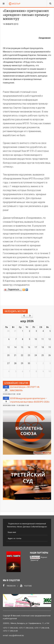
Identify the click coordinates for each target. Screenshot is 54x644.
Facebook (9, 586)
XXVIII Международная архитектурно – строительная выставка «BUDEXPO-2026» (30, 400)
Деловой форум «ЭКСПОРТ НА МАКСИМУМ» (25, 389)
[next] (30, 316)
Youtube (26, 586)
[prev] (24, 316)
